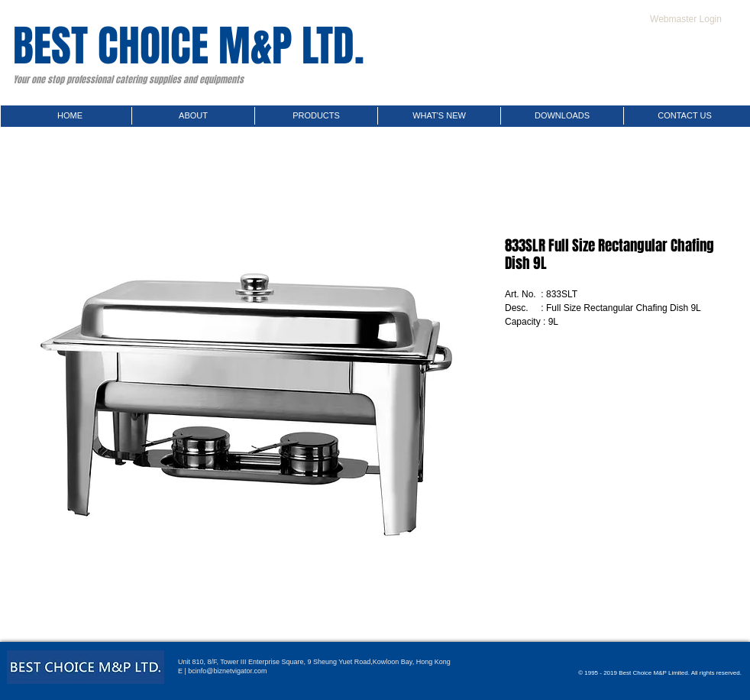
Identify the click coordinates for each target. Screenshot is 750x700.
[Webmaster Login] (686, 19)
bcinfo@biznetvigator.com (227, 671)
